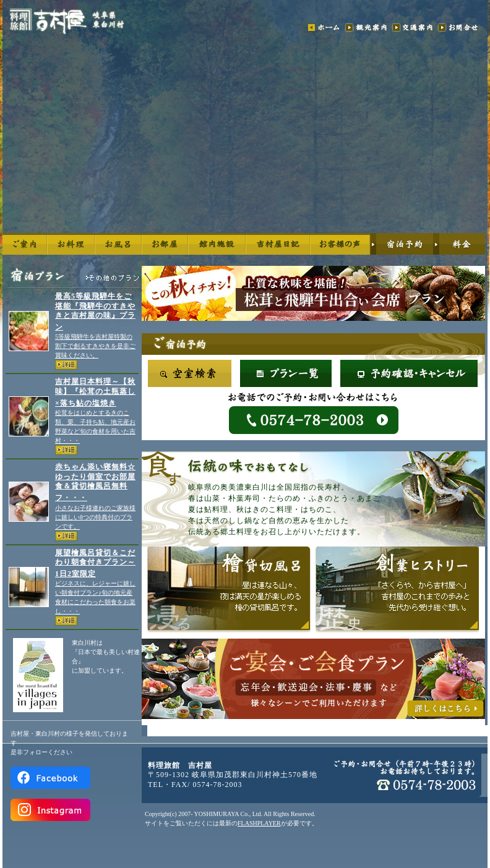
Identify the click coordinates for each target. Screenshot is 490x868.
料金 (459, 244)
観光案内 (366, 28)
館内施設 (217, 244)
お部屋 (165, 244)
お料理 (71, 244)
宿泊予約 (402, 244)
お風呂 (118, 244)
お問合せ (462, 28)
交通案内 (413, 28)
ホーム (324, 28)
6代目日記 (278, 244)
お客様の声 (340, 244)
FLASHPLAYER (259, 823)
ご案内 (25, 244)
